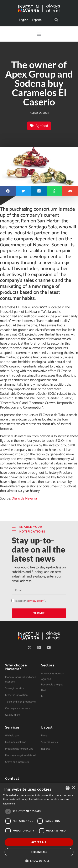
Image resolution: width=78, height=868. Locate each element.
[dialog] (39, 825)
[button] (56, 20)
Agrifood (42, 126)
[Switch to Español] (37, 20)
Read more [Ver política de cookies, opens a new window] (9, 804)
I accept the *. (30, 601)
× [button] (73, 788)
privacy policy (36, 601)
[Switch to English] (24, 20)
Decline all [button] (39, 852)
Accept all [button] (39, 842)
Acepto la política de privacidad (12, 601)
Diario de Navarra (24, 498)
